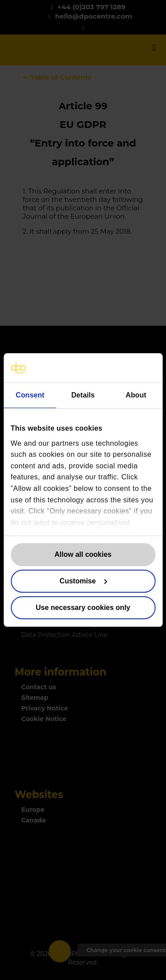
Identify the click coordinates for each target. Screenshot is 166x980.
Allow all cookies (83, 554)
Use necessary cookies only (83, 608)
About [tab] (136, 395)
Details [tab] (83, 395)
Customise (83, 581)
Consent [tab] (30, 395)
